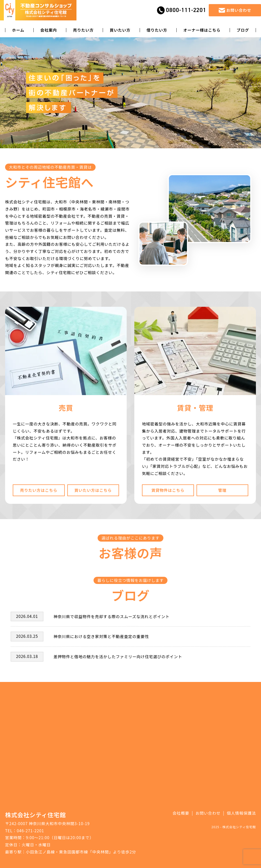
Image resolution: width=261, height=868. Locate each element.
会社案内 (49, 30)
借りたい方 (157, 30)
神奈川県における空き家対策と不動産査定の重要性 (101, 636)
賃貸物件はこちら (168, 490)
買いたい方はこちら (93, 490)
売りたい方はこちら (39, 490)
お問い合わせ (208, 813)
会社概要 (181, 813)
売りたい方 (83, 30)
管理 (222, 490)
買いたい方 (120, 30)
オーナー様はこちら (202, 30)
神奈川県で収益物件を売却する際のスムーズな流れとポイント (112, 616)
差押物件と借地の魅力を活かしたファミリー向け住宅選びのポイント (118, 656)
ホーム (18, 30)
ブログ (243, 30)
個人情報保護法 (241, 813)
